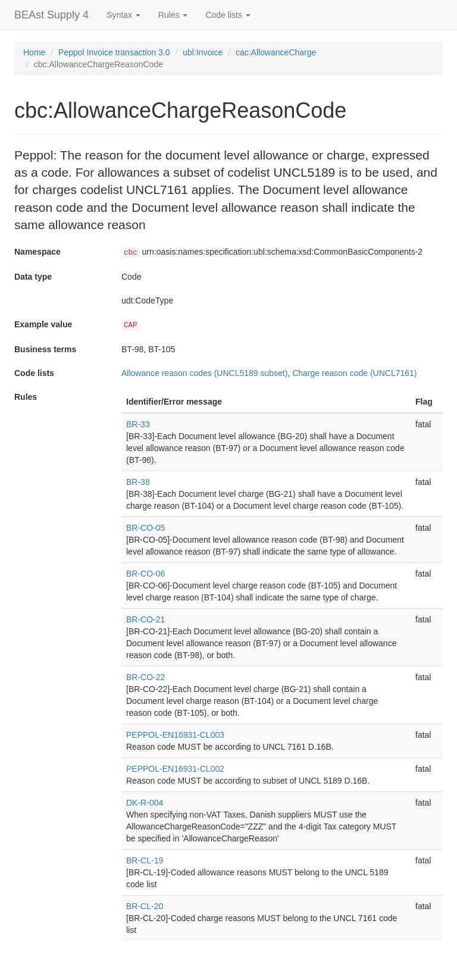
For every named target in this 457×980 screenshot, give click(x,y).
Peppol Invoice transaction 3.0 (114, 52)
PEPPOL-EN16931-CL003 (175, 735)
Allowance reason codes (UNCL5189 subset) (204, 373)
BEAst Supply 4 (51, 15)
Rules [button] (173, 15)
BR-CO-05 (145, 528)
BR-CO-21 (145, 619)
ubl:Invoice (203, 52)
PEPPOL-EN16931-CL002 (175, 769)
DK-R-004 (145, 803)
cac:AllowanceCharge (276, 52)
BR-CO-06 (145, 574)
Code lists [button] (228, 15)
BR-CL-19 (145, 860)
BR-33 (138, 424)
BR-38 (138, 482)
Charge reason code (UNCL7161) (354, 373)
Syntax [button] (123, 15)
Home (34, 52)
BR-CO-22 (145, 677)
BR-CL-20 (145, 906)
